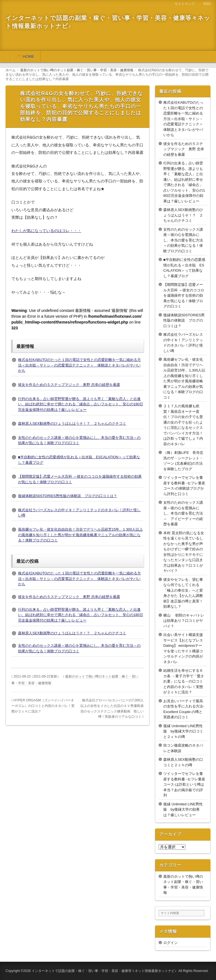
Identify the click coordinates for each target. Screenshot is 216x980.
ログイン (171, 943)
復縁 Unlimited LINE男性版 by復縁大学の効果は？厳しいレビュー (183, 810)
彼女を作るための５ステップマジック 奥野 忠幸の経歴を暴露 (69, 385)
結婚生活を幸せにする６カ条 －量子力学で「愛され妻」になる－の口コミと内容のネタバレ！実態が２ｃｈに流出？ (184, 681)
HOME (29, 57)
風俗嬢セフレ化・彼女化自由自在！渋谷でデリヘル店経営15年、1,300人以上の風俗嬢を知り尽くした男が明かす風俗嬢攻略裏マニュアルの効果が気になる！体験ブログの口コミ (80, 535)
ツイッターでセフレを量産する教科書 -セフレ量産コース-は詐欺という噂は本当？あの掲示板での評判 (184, 784)
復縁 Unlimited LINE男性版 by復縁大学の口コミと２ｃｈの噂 (183, 731)
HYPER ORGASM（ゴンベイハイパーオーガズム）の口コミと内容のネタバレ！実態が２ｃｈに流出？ (43, 706)
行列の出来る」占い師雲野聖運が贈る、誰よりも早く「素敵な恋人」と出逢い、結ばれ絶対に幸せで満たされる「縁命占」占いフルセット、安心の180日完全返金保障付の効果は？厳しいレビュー (81, 404)
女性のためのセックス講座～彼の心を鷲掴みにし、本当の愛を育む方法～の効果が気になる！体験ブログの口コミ (183, 240)
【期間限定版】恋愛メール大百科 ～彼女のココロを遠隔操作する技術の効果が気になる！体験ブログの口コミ (184, 295)
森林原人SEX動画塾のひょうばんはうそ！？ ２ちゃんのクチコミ (72, 423)
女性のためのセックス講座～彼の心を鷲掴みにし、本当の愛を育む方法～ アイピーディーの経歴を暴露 (183, 513)
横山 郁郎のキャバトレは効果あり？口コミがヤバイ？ (184, 621)
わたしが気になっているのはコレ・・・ (46, 231)
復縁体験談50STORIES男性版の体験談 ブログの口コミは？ (68, 496)
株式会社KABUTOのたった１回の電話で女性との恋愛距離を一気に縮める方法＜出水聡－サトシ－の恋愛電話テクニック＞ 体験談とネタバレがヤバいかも (79, 365)
